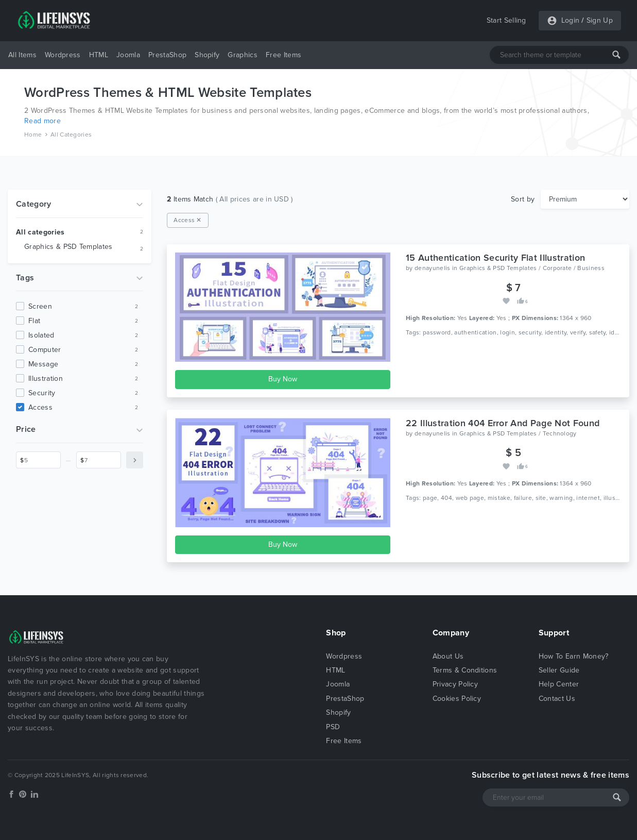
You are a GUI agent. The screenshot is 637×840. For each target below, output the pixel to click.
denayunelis (433, 268)
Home (33, 135)
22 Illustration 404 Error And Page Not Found (503, 423)
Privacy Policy (455, 684)
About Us (448, 656)
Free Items (283, 55)
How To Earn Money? (574, 656)
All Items (22, 55)
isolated (41, 335)
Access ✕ (188, 220)
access (40, 407)
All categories (40, 232)
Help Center (559, 684)
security (42, 393)
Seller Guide (559, 670)
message (43, 364)
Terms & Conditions (465, 670)
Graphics (243, 55)
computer (45, 350)
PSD (333, 727)
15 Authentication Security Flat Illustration (495, 258)
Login (571, 20)
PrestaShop (167, 55)
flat (34, 321)
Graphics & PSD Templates (68, 247)
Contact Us (557, 699)
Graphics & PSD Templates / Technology (518, 433)
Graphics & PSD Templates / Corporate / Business (532, 268)
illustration (46, 379)
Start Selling (506, 20)
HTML (99, 55)
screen (40, 306)
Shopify (207, 55)
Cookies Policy (457, 699)
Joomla (128, 55)
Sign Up (600, 20)
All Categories (71, 135)
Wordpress (63, 55)
